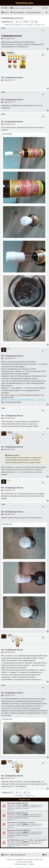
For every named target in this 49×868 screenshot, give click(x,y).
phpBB (20, 859)
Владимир (10, 53)
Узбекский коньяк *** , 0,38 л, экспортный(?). (28, 840)
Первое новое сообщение (13, 25)
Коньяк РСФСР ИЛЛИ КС (20, 830)
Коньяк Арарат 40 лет (19, 803)
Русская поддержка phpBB (24, 862)
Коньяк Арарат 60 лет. (19, 813)
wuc (9, 348)
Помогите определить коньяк (22, 822)
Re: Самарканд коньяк (12, 77)
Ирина (3, 28)
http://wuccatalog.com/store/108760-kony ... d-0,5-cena (24, 400)
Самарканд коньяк (12, 18)
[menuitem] (7, 8)
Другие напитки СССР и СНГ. (32, 826)
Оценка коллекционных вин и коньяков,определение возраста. (25, 807)
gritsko (10, 432)
